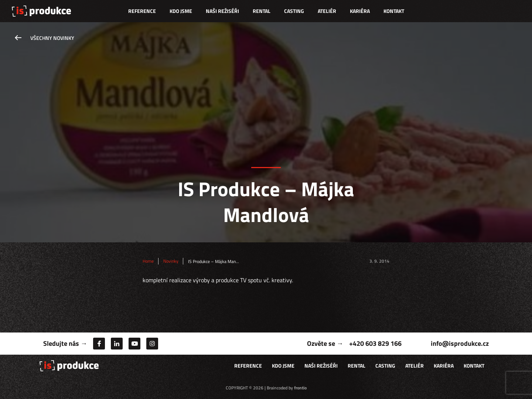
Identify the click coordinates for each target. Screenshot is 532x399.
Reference (142, 11)
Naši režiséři (222, 11)
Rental (262, 11)
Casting (294, 11)
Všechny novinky (52, 38)
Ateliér (327, 11)
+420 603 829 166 (375, 343)
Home (148, 261)
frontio (300, 388)
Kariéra (360, 11)
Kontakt (394, 11)
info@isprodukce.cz (460, 343)
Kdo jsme (181, 11)
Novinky (171, 261)
